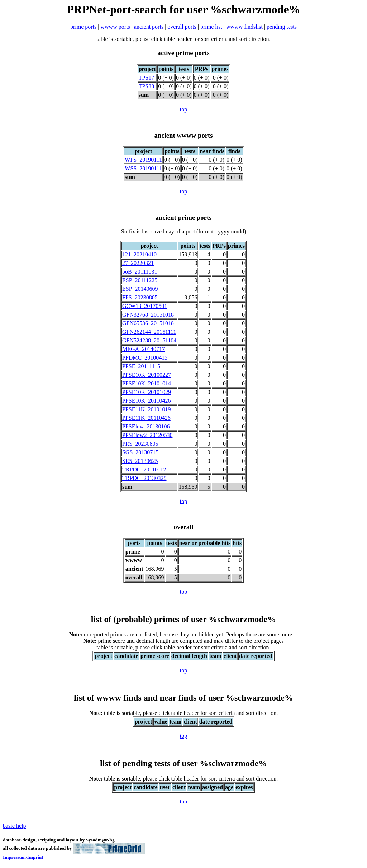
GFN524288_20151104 (149, 340)
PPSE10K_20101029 (147, 392)
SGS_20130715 (140, 452)
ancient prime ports (184, 217)
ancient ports (149, 27)
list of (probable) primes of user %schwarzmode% (183, 619)
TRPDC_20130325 (144, 478)
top (183, 109)
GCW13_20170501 (145, 306)
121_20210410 (139, 254)
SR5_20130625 (140, 461)
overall (183, 527)
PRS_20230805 (140, 444)
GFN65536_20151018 (148, 323)
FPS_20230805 (140, 297)
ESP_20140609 (140, 289)
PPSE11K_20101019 (146, 409)
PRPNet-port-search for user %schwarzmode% (183, 9)
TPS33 (147, 86)
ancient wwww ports (183, 135)
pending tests (282, 27)
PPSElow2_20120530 (147, 435)
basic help (14, 826)
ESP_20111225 (140, 280)
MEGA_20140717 (144, 349)
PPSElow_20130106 (146, 426)
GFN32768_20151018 (148, 315)
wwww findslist (244, 27)
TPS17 (147, 78)
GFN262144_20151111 (149, 332)
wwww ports (115, 27)
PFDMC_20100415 (145, 358)
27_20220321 (138, 263)
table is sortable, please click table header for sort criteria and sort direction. (183, 713)
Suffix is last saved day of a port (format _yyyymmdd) (184, 231)
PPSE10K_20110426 (146, 401)
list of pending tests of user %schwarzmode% (183, 763)
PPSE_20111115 (141, 366)
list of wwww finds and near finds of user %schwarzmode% (183, 698)
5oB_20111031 (140, 272)
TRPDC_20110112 (144, 469)
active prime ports (183, 53)
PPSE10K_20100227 (147, 375)
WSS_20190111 (143, 168)
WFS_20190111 (143, 160)
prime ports (83, 27)
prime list (211, 27)
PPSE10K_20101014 (147, 383)
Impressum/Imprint (23, 857)
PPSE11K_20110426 (146, 418)
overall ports (182, 27)
